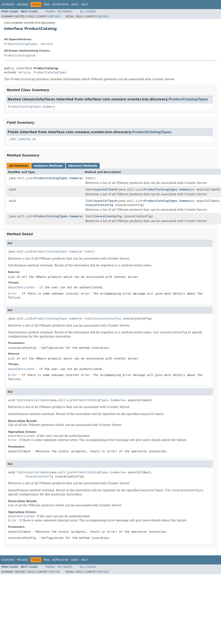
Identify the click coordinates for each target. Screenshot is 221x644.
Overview (8, 5)
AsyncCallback (105, 189)
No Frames (65, 12)
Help (84, 5)
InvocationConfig (99, 205)
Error (12, 294)
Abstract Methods (83, 166)
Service (47, 44)
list (89, 178)
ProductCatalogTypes (21, 44)
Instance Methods (48, 166)
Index (75, 5)
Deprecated (60, 5)
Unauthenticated (21, 287)
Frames (50, 12)
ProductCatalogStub (20, 55)
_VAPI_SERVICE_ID (22, 139)
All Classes (88, 12)
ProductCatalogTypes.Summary (32, 107)
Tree (46, 5)
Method (55, 16)
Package (23, 5)
